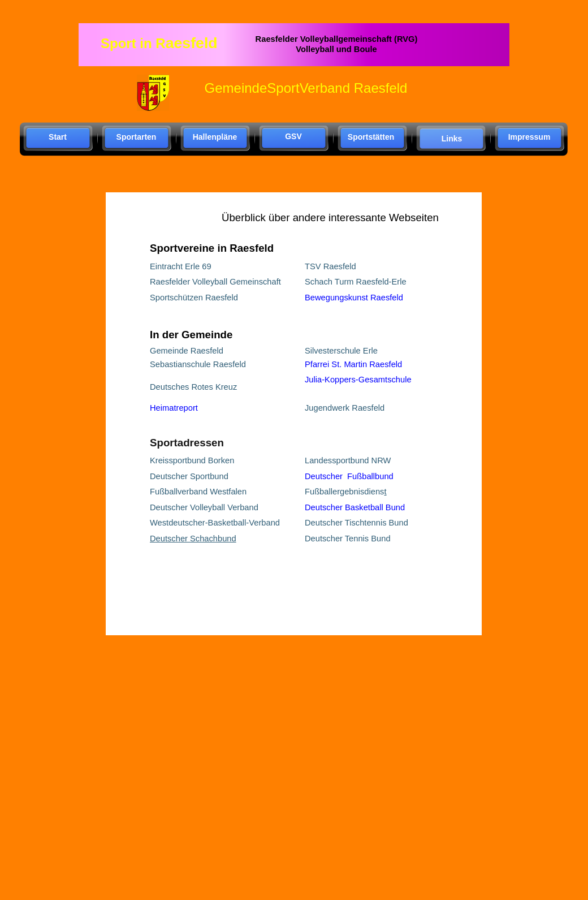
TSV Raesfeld (330, 266)
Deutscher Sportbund (189, 476)
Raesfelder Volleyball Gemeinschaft (215, 282)
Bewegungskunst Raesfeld (354, 298)
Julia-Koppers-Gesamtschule (358, 380)
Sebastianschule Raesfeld (198, 364)
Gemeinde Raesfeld (187, 351)
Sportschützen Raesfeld (194, 298)
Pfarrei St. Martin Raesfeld (353, 364)
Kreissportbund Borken (192, 460)
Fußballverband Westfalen (198, 492)
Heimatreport (174, 408)
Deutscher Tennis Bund (348, 539)
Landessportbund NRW (348, 460)
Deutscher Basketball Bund (355, 507)
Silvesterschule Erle (341, 351)
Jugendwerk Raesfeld (345, 408)
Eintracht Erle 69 (181, 266)
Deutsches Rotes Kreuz (193, 387)
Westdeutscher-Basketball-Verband (215, 523)
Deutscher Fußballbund (349, 476)
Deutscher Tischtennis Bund (356, 523)
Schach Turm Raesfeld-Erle (356, 282)
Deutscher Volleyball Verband (204, 507)
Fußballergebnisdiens (344, 492)
